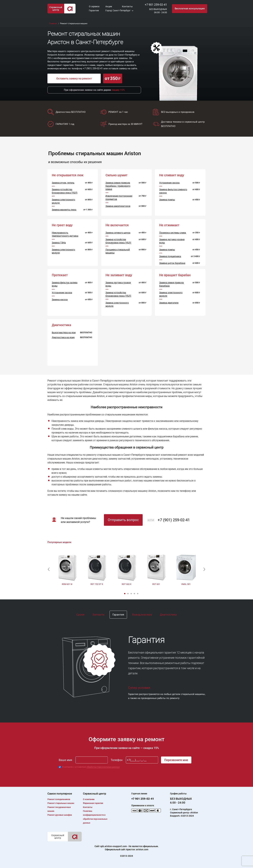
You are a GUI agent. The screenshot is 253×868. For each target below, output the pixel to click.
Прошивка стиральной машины (118, 251)
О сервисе (94, 6)
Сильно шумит (116, 175)
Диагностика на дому (63, 337)
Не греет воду (62, 225)
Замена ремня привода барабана (172, 284)
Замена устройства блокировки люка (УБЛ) (65, 191)
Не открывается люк (68, 175)
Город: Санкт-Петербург (118, 10)
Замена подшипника (170, 256)
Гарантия (94, 10)
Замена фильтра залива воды (65, 284)
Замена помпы (167, 200)
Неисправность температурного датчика (65, 234)
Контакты (127, 6)
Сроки (80, 615)
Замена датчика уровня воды (172, 241)
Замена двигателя (169, 303)
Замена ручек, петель (63, 183)
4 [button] (135, 594)
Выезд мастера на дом (64, 333)
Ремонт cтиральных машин (61, 803)
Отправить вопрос (123, 520)
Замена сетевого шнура (118, 233)
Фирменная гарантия (93, 803)
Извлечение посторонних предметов (119, 198)
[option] (67, 569)
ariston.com (142, 849)
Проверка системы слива (173, 233)
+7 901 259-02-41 (156, 5)
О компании (89, 799)
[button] (49, 569)
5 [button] (138, 594)
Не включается (117, 225)
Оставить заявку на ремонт (74, 78)
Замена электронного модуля (63, 201)
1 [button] (125, 594)
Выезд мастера (142, 615)
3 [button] (132, 594)
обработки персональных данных (103, 767)
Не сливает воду (172, 175)
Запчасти (98, 615)
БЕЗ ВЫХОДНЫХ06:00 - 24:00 (158, 11)
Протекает (60, 275)
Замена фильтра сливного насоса (173, 191)
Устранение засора (169, 183)
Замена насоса (60, 300)
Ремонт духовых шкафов (60, 815)
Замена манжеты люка (64, 210)
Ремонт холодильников (59, 799)
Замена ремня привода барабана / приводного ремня (118, 186)
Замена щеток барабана (172, 263)
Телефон (117, 760)
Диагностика (168, 615)
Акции (109, 6)
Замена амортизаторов (118, 206)
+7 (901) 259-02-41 (93, 68)
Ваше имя (65, 760)
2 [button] (128, 594)
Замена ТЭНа (59, 243)
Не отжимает (169, 225)
